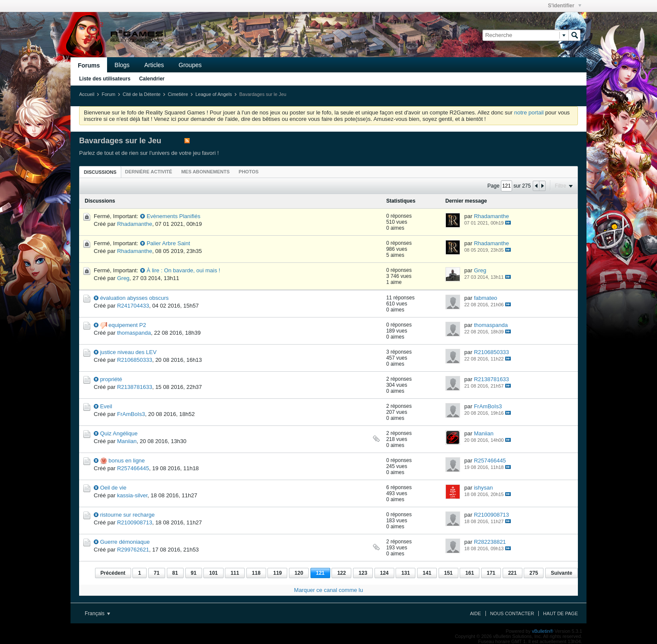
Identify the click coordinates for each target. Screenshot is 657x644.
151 (448, 573)
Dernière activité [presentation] (149, 172)
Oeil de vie (113, 488)
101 (213, 573)
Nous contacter (512, 613)
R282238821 (490, 542)
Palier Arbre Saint (168, 243)
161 (470, 573)
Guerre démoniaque (125, 542)
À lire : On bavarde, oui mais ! (183, 270)
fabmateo (485, 298)
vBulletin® (543, 631)
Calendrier (152, 79)
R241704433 (133, 306)
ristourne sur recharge (127, 515)
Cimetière (178, 94)
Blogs (122, 65)
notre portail (529, 112)
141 (427, 573)
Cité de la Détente (141, 94)
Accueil (87, 94)
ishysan (483, 488)
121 (320, 573)
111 (235, 573)
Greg (123, 278)
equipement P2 (127, 325)
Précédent (113, 573)
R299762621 (133, 550)
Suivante (562, 573)
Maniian (127, 441)
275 (534, 573)
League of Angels (213, 94)
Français (97, 613)
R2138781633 (135, 387)
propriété (111, 379)
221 (513, 573)
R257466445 (133, 468)
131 (405, 573)
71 (157, 573)
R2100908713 (135, 522)
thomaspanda (134, 333)
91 (194, 573)
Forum (108, 94)
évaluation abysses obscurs (135, 298)
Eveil (106, 406)
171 (491, 573)
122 (341, 573)
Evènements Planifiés (173, 216)
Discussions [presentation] (100, 172)
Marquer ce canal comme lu (328, 590)
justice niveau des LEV (129, 352)
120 (299, 573)
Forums (89, 65)
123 (363, 573)
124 (384, 573)
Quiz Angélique (119, 433)
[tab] (100, 172)
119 (277, 573)
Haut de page (560, 613)
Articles (154, 65)
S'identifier (565, 6)
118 (256, 573)
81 (175, 573)
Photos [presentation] (249, 172)
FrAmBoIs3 (131, 414)
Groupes (190, 65)
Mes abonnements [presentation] (205, 172)
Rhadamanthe (135, 224)
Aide (476, 613)
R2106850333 (135, 360)
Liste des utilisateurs (105, 79)
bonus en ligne (127, 461)
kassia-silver (132, 495)
